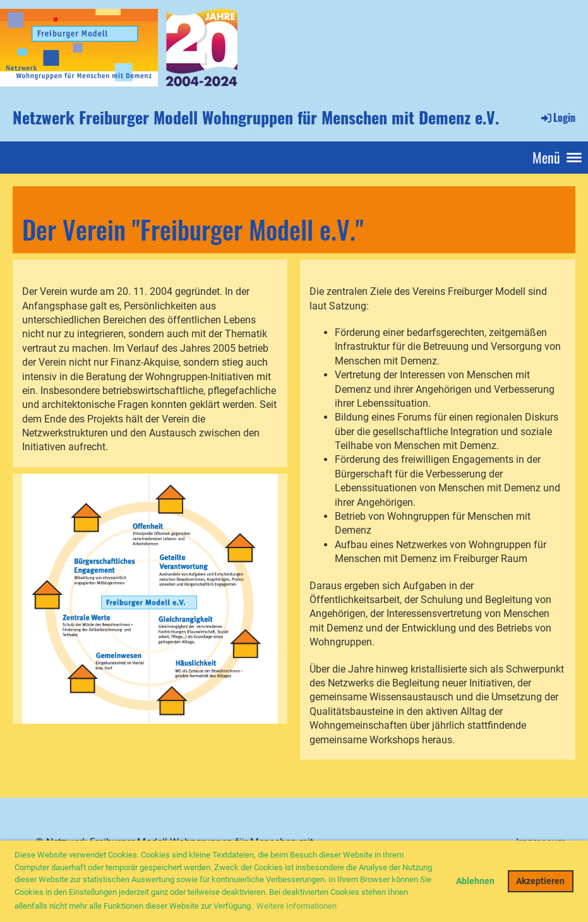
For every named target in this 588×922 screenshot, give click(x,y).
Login (557, 117)
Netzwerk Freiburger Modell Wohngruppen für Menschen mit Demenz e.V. (256, 117)
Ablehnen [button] (475, 881)
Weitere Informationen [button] (297, 906)
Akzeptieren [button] (540, 881)
